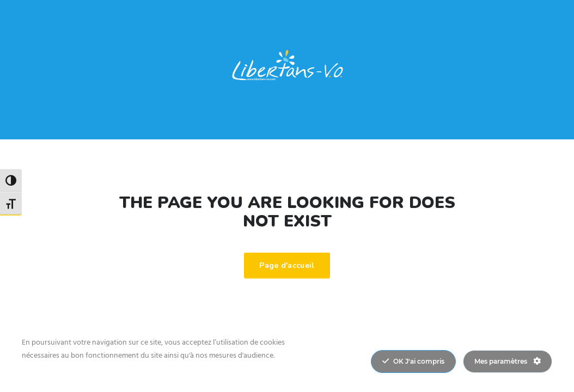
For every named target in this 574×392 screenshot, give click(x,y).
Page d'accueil (287, 265)
